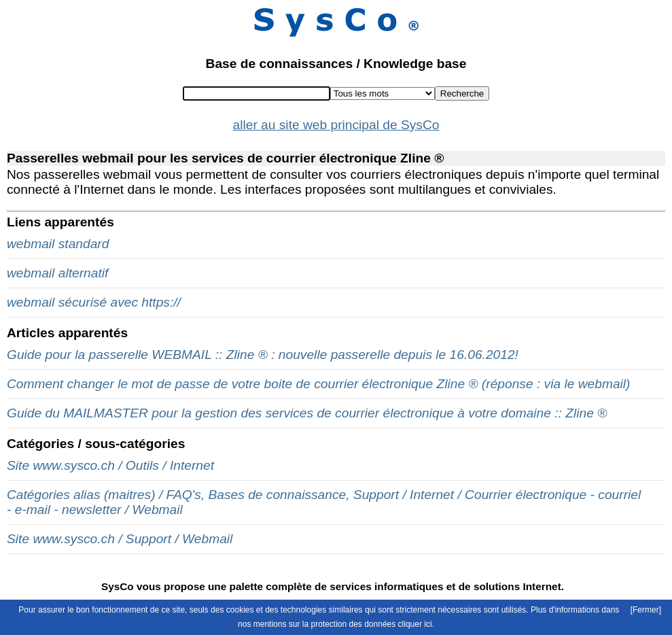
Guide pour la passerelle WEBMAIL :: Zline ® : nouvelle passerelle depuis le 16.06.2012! (263, 355)
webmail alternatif (57, 273)
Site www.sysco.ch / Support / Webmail (120, 539)
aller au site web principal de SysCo (336, 125)
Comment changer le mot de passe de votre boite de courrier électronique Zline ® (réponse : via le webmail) (318, 384)
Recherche (462, 93)
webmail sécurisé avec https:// (94, 302)
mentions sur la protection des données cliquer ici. (344, 624)
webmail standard (58, 244)
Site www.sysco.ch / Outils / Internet (110, 465)
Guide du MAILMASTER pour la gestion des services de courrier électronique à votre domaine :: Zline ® (307, 413)
